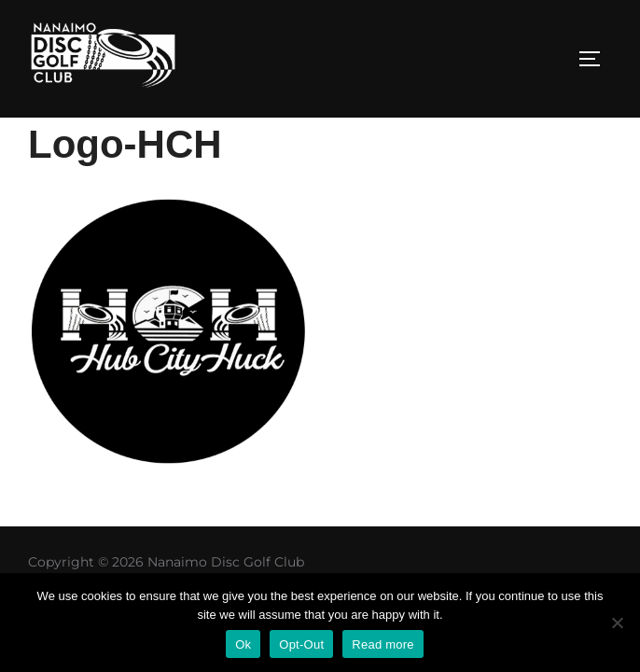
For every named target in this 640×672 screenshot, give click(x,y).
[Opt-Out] (617, 623)
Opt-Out (301, 644)
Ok (243, 644)
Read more (383, 644)
